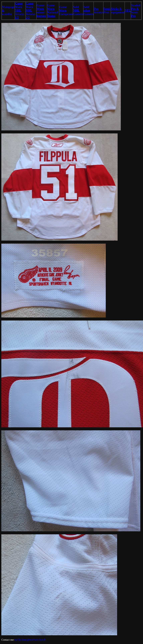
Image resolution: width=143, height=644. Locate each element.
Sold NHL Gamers (78, 11)
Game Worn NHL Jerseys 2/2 (30, 11)
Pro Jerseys (98, 11)
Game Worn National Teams (53, 11)
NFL (128, 11)
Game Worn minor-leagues (41, 11)
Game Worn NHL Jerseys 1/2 (20, 11)
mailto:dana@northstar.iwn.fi (30, 640)
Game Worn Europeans (66, 11)
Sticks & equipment (118, 11)
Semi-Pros (107, 11)
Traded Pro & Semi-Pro (136, 11)
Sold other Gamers (88, 11)
